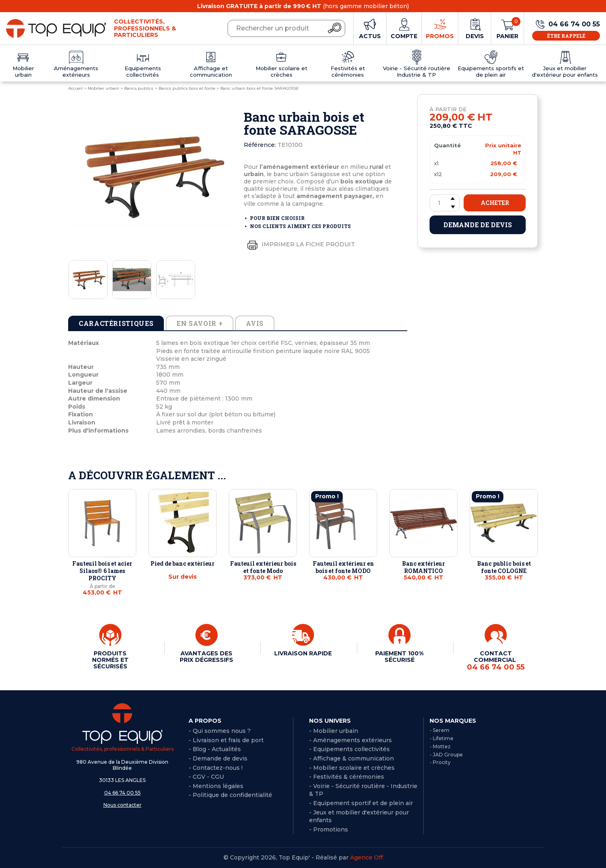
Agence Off (366, 857)
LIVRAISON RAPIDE (303, 653)
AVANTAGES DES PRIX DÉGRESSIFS (206, 657)
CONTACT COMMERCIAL (496, 661)
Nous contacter (122, 805)
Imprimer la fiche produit (299, 245)
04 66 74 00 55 (122, 793)
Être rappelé (566, 36)
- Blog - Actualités (215, 749)
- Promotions (329, 829)
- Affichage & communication (351, 758)
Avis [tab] (255, 323)
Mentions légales (218, 786)
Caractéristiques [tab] (116, 323)
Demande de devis (478, 225)
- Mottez (440, 746)
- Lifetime (442, 738)
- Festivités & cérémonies (347, 777)
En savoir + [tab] (200, 323)
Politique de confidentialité (232, 795)
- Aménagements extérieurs (350, 740)
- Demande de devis (218, 758)
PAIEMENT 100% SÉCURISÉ (399, 657)
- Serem (439, 730)
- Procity (440, 762)
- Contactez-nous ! (216, 768)
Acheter (495, 203)
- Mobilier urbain (334, 731)
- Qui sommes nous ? (220, 731)
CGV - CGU (208, 777)
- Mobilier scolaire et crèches (352, 768)
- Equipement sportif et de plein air (361, 803)
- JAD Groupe (446, 755)
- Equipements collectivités (349, 749)
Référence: (260, 145)
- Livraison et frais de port (226, 740)
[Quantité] (445, 203)
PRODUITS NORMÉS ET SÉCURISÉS (110, 660)
